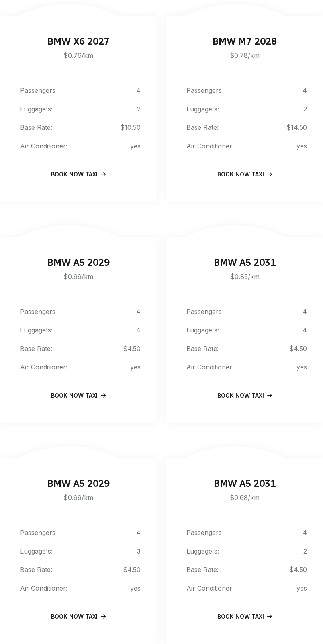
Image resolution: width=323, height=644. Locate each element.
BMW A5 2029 (79, 262)
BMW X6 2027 (79, 41)
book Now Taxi (78, 174)
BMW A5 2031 (245, 262)
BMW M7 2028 (245, 41)
